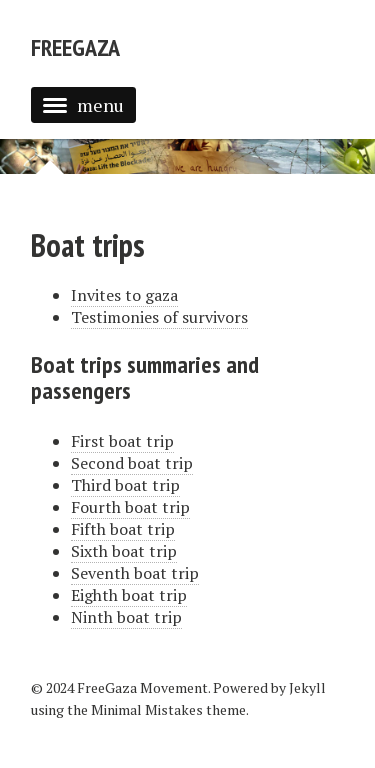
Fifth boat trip (123, 529)
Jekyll (307, 687)
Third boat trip (125, 485)
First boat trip (122, 441)
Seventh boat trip (135, 573)
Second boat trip (132, 463)
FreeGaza (75, 47)
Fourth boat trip (130, 507)
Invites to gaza (124, 295)
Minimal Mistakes (147, 709)
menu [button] (83, 105)
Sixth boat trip (124, 551)
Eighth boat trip (129, 595)
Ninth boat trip (126, 617)
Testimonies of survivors (159, 317)
